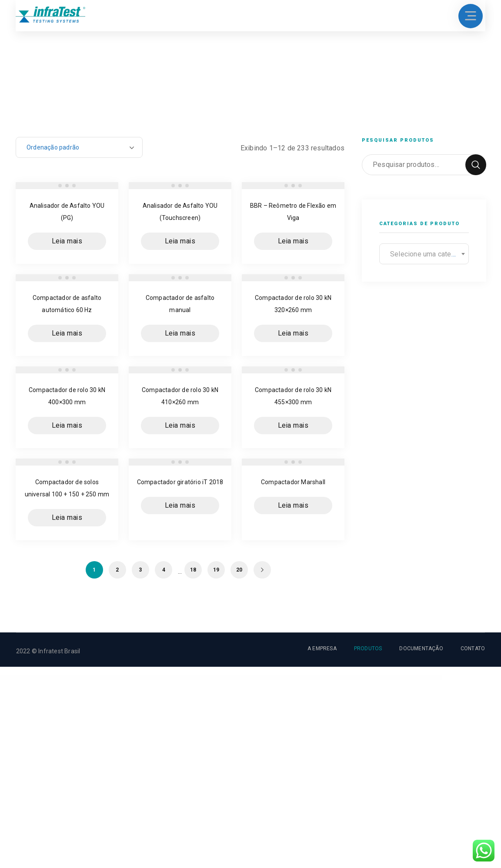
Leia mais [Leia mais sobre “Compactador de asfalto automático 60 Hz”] (67, 333)
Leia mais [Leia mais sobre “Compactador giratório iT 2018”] (180, 506)
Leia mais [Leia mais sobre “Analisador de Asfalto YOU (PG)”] (67, 241)
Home (24, 119)
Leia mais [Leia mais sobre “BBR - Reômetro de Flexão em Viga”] (293, 241)
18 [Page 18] (193, 570)
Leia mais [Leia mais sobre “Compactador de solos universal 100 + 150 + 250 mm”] (67, 518)
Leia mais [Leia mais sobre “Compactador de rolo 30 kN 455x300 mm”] (293, 426)
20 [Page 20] (239, 570)
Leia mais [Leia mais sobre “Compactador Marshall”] (293, 506)
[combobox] (424, 254)
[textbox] (424, 254)
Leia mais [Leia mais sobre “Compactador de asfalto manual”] (180, 333)
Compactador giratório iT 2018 (180, 482)
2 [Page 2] (117, 570)
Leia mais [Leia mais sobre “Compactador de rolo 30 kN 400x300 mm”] (67, 426)
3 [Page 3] (140, 570)
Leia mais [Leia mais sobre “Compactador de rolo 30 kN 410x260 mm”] (180, 426)
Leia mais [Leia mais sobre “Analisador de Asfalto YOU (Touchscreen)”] (180, 241)
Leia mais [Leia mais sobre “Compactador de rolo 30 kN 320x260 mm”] (293, 333)
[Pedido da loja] (79, 147)
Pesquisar (476, 165)
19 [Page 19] (216, 570)
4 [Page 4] (164, 570)
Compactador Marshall (293, 482)
